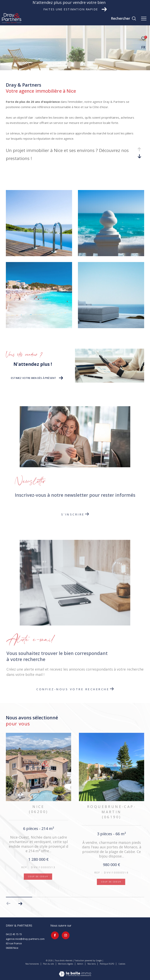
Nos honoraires (32, 964)
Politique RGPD (107, 964)
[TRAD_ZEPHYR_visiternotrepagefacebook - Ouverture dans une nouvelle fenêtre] (54, 935)
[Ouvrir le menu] (144, 19)
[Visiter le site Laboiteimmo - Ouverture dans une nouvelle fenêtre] (75, 971)
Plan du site (49, 964)
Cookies (122, 964)
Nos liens (92, 964)
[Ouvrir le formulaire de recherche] (124, 19)
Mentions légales (66, 964)
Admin (80, 964)
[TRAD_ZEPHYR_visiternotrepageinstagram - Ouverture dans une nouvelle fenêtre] (65, 935)
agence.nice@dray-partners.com (25, 939)
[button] (20, 904)
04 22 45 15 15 (14, 934)
